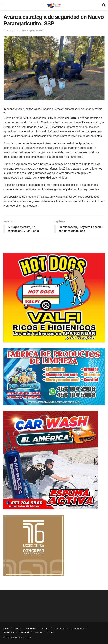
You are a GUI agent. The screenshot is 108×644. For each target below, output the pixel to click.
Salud (17, 628)
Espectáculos (78, 628)
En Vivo (51, 632)
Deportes (31, 628)
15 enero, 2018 (11, 31)
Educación (60, 628)
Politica (40, 31)
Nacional (24, 632)
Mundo (38, 632)
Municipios (29, 31)
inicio (6, 628)
